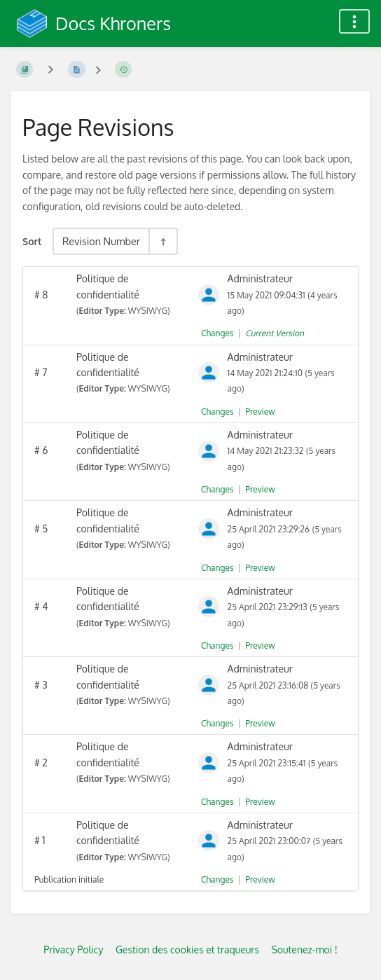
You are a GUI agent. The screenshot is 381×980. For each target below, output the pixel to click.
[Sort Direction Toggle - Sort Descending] (162, 241)
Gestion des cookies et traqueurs (187, 950)
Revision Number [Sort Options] (101, 241)
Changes (217, 333)
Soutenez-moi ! (304, 950)
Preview (260, 412)
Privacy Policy (73, 950)
